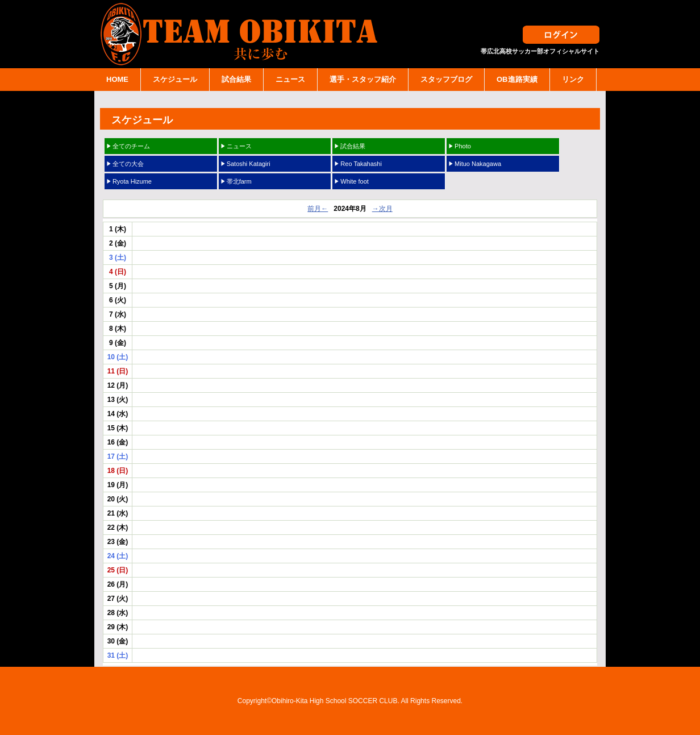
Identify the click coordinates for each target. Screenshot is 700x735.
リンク (573, 79)
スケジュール (175, 79)
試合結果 (236, 79)
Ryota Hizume (132, 181)
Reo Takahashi (361, 164)
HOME (117, 79)
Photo (463, 146)
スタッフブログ (446, 79)
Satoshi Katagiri (249, 164)
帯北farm (239, 181)
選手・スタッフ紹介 (363, 79)
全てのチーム (131, 146)
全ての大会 (128, 164)
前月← (318, 209)
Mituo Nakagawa (478, 164)
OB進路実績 (517, 79)
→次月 (382, 209)
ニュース (290, 79)
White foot (355, 181)
